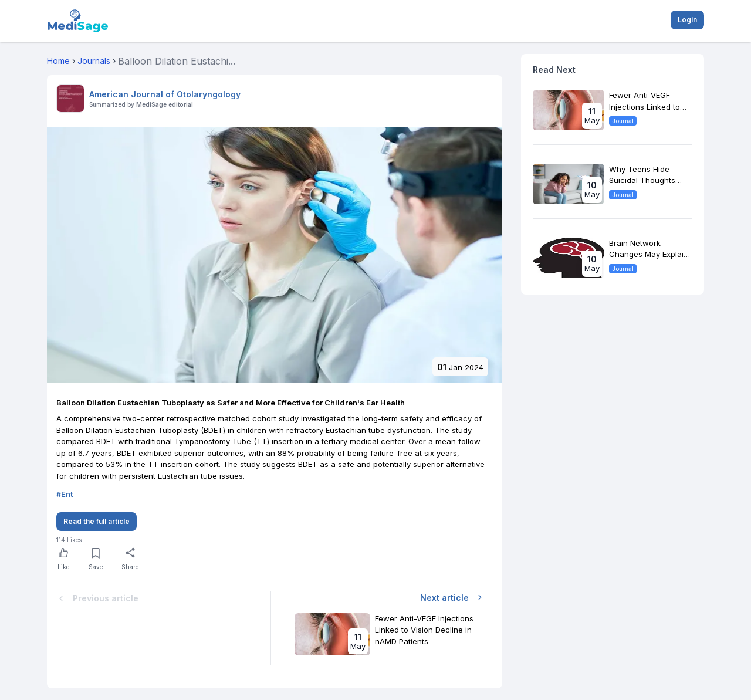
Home (58, 61)
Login (687, 20)
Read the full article (97, 521)
